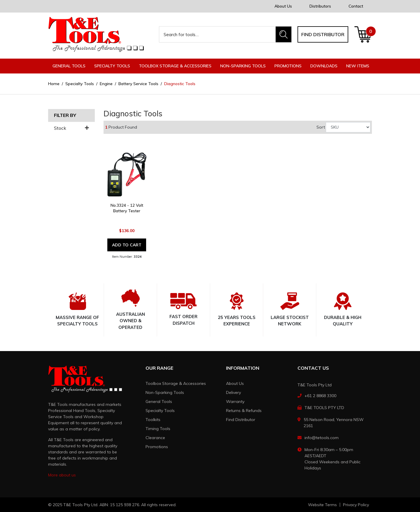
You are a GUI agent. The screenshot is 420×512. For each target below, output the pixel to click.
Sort (321, 127)
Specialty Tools (160, 411)
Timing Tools (158, 429)
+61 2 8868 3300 (320, 396)
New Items (358, 66)
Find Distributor (241, 420)
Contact (356, 6)
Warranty (235, 401)
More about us (62, 475)
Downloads (324, 66)
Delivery (233, 392)
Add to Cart (127, 245)
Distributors (320, 6)
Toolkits (153, 420)
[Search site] (283, 34)
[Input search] (218, 34)
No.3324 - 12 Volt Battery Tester (127, 208)
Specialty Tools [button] (112, 66)
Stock (71, 128)
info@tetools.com (322, 438)
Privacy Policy (356, 505)
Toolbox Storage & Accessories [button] (175, 66)
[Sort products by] (348, 127)
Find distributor (323, 34)
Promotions (288, 66)
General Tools (159, 401)
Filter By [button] (65, 115)
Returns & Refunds (244, 411)
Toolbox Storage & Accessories (176, 383)
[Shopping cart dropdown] (363, 34)
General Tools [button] (69, 66)
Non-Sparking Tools (165, 392)
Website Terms (322, 505)
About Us (283, 6)
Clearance (155, 438)
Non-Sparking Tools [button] (243, 66)
